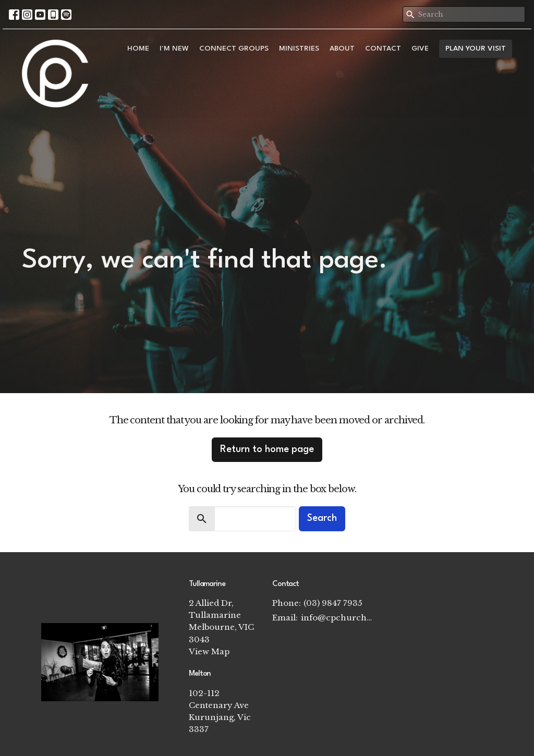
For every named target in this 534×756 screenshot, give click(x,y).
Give (420, 48)
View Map (209, 651)
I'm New (174, 48)
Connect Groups (234, 48)
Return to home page (267, 449)
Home (138, 48)
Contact (383, 48)
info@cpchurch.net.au (337, 618)
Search (322, 518)
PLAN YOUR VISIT (476, 48)
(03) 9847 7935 (333, 603)
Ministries (299, 48)
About (342, 48)
